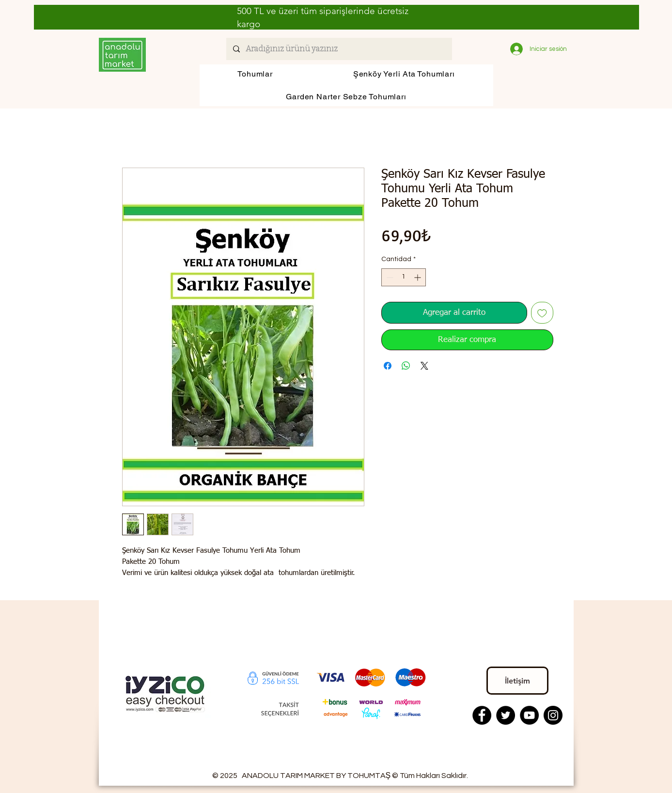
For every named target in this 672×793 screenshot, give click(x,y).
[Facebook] (482, 715)
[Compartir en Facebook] (388, 366)
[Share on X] (424, 366)
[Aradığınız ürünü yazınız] (339, 49)
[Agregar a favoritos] (542, 313)
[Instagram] (553, 715)
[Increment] (418, 277)
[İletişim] (517, 681)
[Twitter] (506, 715)
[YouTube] (529, 715)
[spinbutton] (404, 277)
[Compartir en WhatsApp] (406, 366)
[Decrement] (389, 277)
